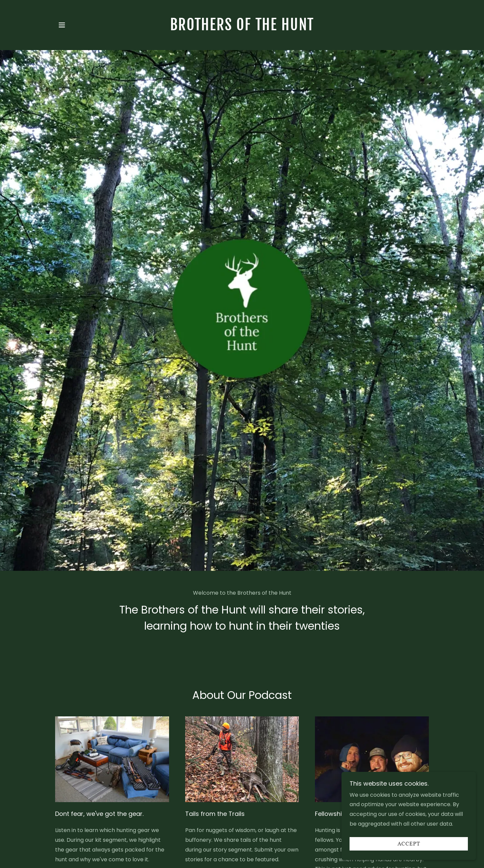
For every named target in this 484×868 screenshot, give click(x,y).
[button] (62, 25)
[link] (242, 28)
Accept (409, 844)
